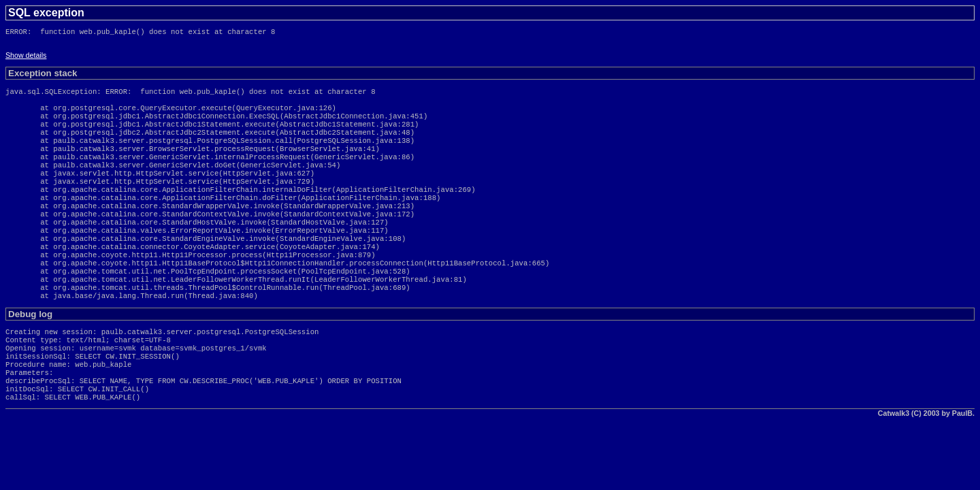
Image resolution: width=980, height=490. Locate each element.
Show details (26, 58)
